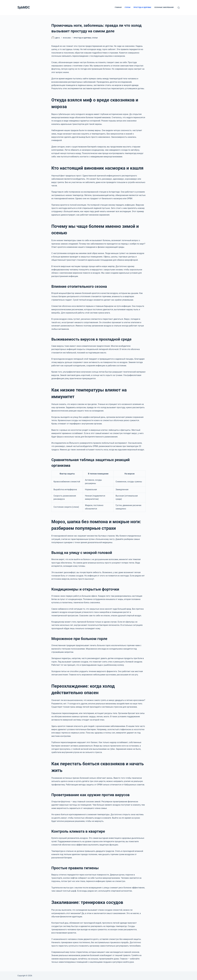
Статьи (127, 7)
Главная (118, 7)
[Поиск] (179, 8)
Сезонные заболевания (164, 7)
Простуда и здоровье (142, 7)
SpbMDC (24, 7)
